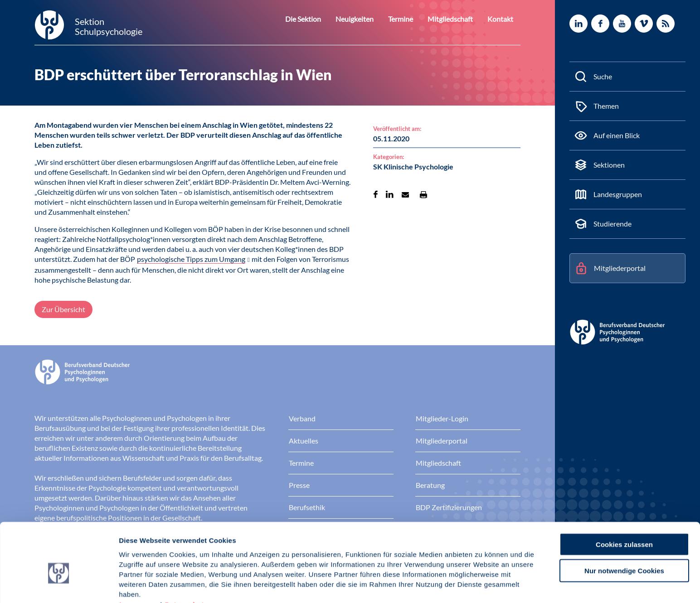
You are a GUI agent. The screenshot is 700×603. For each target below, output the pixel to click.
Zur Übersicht (63, 309)
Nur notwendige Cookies (624, 522)
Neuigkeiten (367, 19)
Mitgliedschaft (456, 19)
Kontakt (502, 19)
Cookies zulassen (624, 495)
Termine (409, 19)
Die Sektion (319, 19)
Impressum (139, 556)
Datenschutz (186, 556)
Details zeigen (483, 585)
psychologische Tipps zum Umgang (191, 259)
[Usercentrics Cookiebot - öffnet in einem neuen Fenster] (59, 585)
